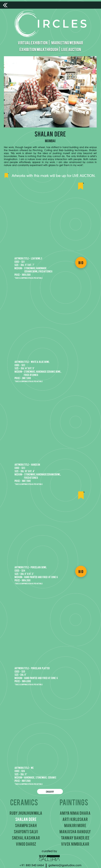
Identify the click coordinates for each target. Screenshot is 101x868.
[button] (51, 219)
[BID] (81, 263)
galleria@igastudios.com (65, 865)
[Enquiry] (50, 791)
